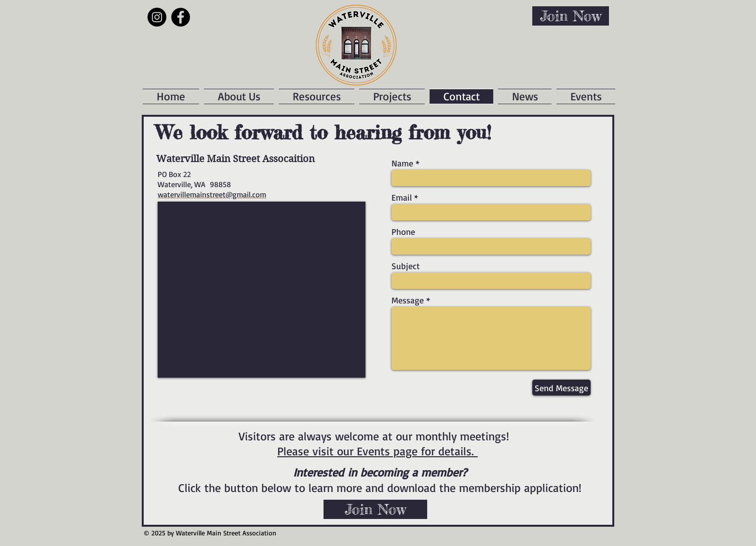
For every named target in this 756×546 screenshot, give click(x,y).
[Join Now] (571, 16)
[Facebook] (181, 17)
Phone (403, 232)
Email (402, 197)
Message (408, 300)
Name (402, 163)
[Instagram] (157, 17)
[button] (392, 96)
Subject (406, 266)
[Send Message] (561, 388)
